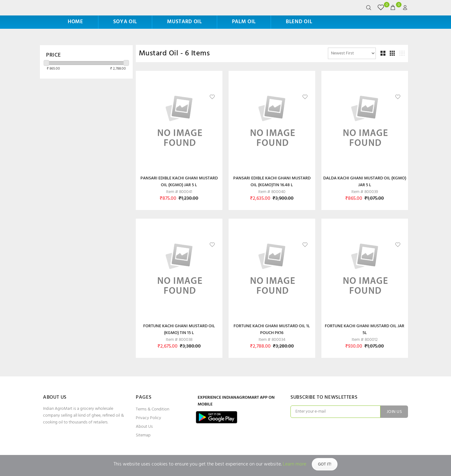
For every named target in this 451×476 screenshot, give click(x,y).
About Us (144, 427)
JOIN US (394, 412)
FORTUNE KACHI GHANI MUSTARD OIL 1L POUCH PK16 (272, 330)
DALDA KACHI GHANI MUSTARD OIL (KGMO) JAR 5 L (365, 182)
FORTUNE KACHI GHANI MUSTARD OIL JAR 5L (365, 330)
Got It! (325, 464)
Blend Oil (299, 22)
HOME (75, 22)
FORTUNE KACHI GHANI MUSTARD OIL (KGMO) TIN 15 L (179, 330)
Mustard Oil (184, 22)
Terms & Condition (152, 409)
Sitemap (143, 435)
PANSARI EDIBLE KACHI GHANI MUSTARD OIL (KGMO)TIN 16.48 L (272, 182)
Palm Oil (244, 22)
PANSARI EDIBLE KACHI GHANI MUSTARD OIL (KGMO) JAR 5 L (179, 182)
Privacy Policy (148, 418)
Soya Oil (125, 22)
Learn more (294, 464)
